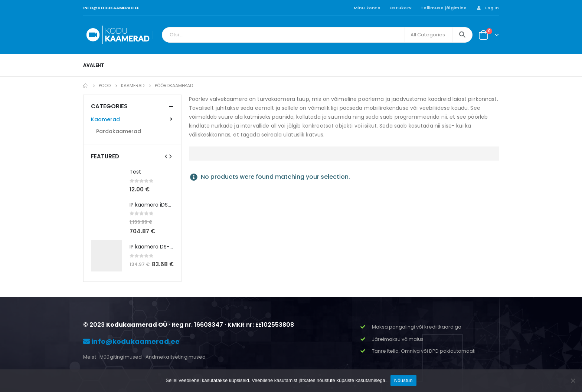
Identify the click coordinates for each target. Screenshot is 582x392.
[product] (107, 181)
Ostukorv (400, 8)
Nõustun (403, 380)
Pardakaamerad (119, 131)
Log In (487, 8)
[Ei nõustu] (573, 381)
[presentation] (166, 156)
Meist (90, 357)
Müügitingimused (121, 357)
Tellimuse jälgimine (444, 8)
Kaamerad (105, 119)
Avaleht (94, 65)
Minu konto (367, 8)
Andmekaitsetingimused (176, 357)
